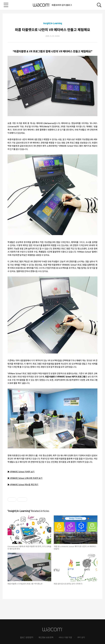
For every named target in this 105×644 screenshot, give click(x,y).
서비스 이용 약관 (65, 638)
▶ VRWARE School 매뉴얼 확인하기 (23, 485)
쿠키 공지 (81, 638)
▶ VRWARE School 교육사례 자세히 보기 (25, 478)
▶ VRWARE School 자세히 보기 (21, 472)
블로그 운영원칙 (27, 638)
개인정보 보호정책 (46, 638)
